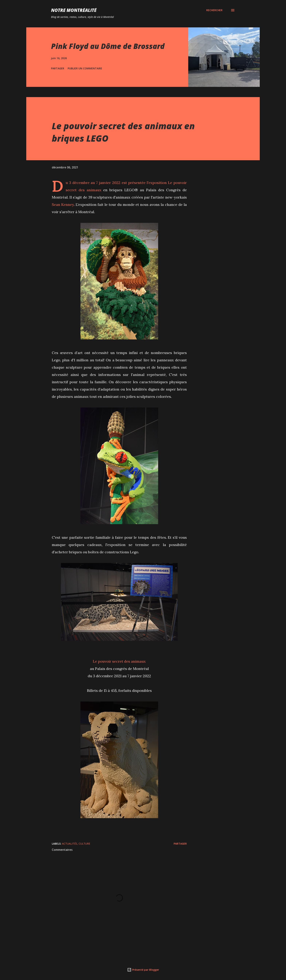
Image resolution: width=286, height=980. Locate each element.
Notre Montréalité (74, 10)
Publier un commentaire (85, 68)
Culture (84, 844)
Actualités (70, 844)
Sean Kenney (63, 204)
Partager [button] (58, 68)
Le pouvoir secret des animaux (119, 661)
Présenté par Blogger (143, 970)
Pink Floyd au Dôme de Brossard (108, 46)
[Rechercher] (214, 10)
